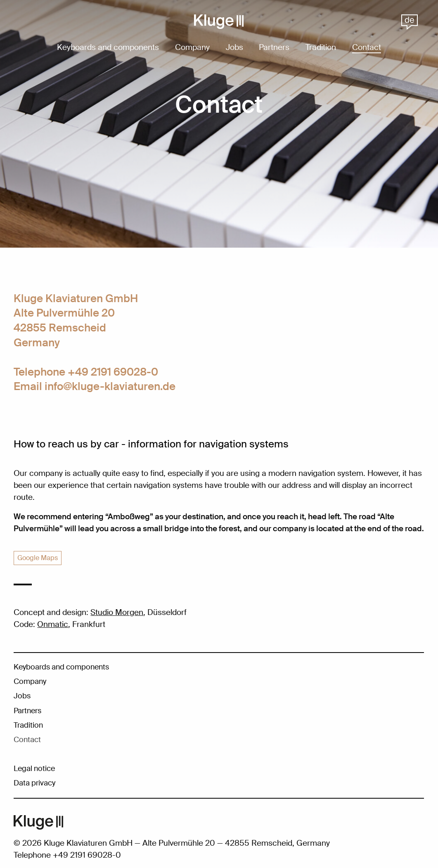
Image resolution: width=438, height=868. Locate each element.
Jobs (234, 48)
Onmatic (53, 624)
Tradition (321, 48)
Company (192, 48)
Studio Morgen (117, 612)
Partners (274, 48)
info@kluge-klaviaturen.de (110, 386)
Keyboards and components (108, 48)
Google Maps (38, 558)
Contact (367, 48)
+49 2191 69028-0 (113, 372)
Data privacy (34, 783)
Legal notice (34, 769)
